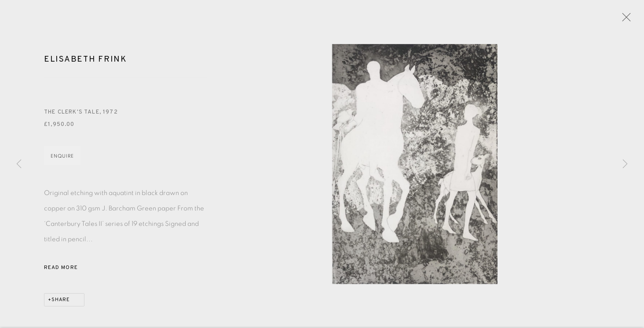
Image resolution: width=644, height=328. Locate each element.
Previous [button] (19, 164)
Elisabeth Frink (86, 61)
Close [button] (624, 20)
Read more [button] (61, 269)
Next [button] (625, 164)
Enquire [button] (62, 158)
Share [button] (61, 302)
